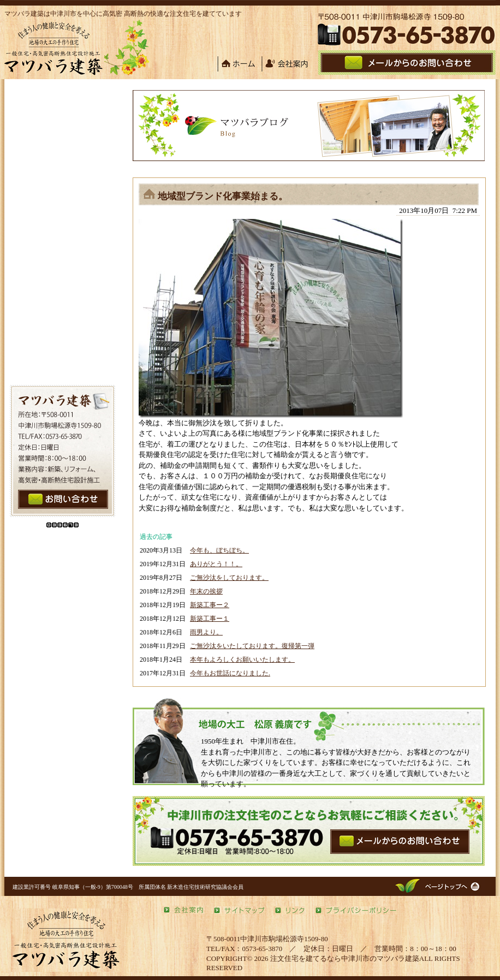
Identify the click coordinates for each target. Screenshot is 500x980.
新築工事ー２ (210, 605)
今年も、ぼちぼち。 (219, 550)
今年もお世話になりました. (230, 673)
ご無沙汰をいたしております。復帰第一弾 (252, 646)
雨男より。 (206, 632)
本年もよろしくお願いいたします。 (242, 660)
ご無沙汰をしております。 (229, 578)
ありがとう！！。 (216, 564)
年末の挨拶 (206, 591)
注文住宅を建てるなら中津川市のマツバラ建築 (345, 958)
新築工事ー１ (210, 619)
